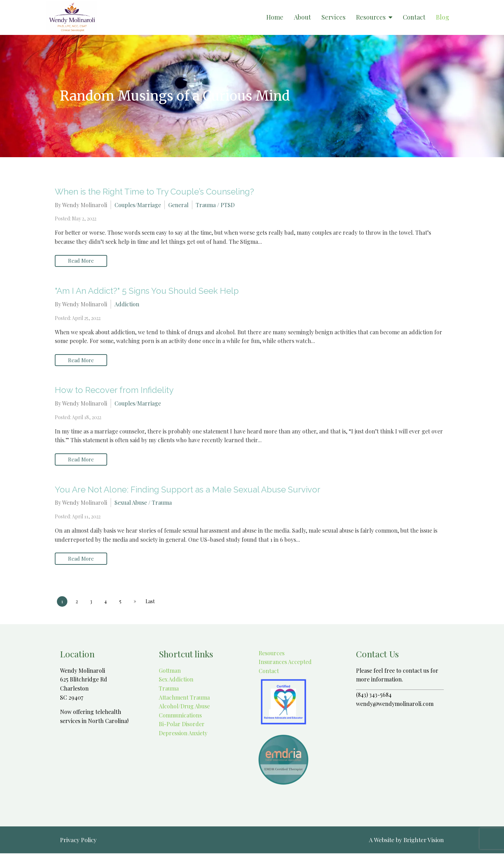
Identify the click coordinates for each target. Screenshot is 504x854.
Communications (180, 716)
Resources (371, 17)
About (302, 17)
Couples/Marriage (138, 205)
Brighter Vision (424, 840)
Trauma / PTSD (215, 205)
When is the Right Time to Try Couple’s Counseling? (154, 192)
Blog (443, 17)
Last (151, 602)
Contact (414, 17)
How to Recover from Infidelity (114, 390)
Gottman (170, 671)
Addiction (127, 304)
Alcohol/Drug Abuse (184, 707)
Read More (81, 261)
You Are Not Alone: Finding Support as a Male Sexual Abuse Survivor (188, 490)
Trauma (169, 689)
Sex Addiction (176, 680)
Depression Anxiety (183, 734)
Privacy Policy (78, 840)
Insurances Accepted (284, 662)
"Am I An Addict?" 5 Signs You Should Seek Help (147, 291)
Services (333, 17)
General (178, 205)
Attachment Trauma (184, 698)
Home (275, 17)
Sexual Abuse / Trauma (143, 503)
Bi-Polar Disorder (182, 725)
